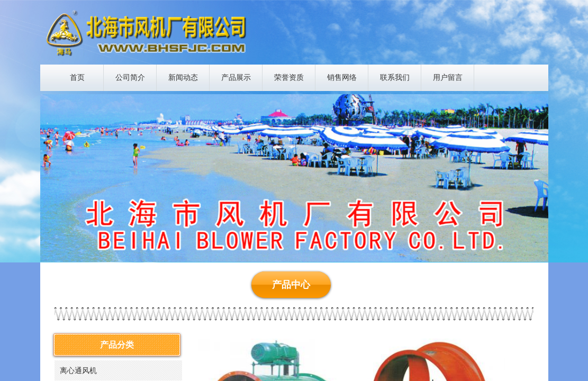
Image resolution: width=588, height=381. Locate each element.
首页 (77, 78)
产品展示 (236, 78)
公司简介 (130, 78)
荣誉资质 (289, 78)
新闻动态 (183, 78)
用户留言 (448, 78)
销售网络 (342, 78)
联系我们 (395, 78)
